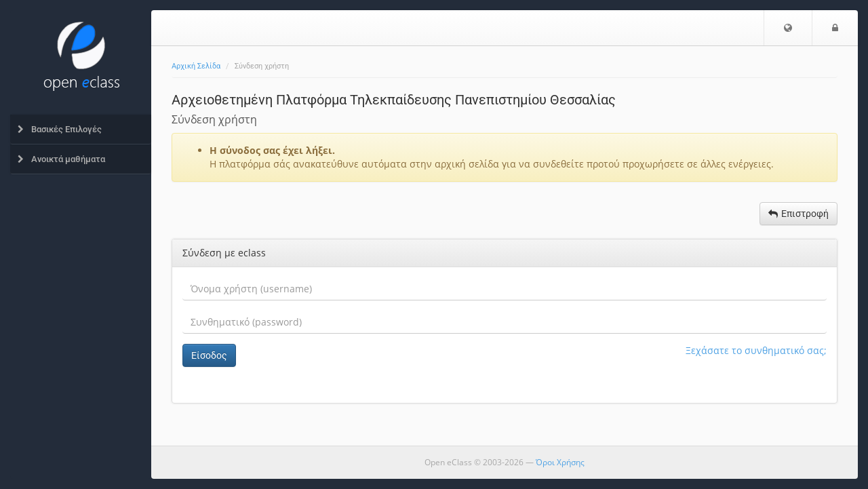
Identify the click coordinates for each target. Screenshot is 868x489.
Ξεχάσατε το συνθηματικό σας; (756, 350)
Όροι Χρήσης (560, 462)
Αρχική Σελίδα (196, 66)
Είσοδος (209, 355)
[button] (788, 28)
